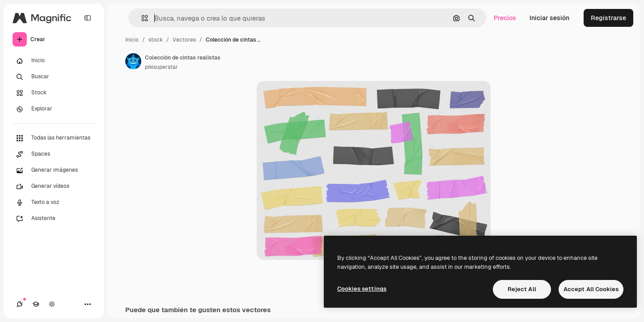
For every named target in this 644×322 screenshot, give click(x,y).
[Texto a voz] (54, 203)
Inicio (132, 40)
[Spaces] (54, 154)
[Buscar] (54, 77)
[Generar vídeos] (54, 186)
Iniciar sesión (549, 18)
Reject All (522, 289)
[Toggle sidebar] (88, 18)
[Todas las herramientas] (54, 138)
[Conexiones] (20, 304)
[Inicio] (54, 61)
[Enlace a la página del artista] (133, 61)
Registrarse (608, 18)
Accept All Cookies (591, 289)
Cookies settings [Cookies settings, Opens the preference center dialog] (362, 289)
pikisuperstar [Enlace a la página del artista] (161, 67)
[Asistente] (54, 219)
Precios (505, 18)
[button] (141, 18)
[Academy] (36, 304)
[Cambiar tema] (52, 304)
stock (156, 40)
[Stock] (54, 93)
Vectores (184, 40)
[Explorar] (54, 109)
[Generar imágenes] (54, 170)
